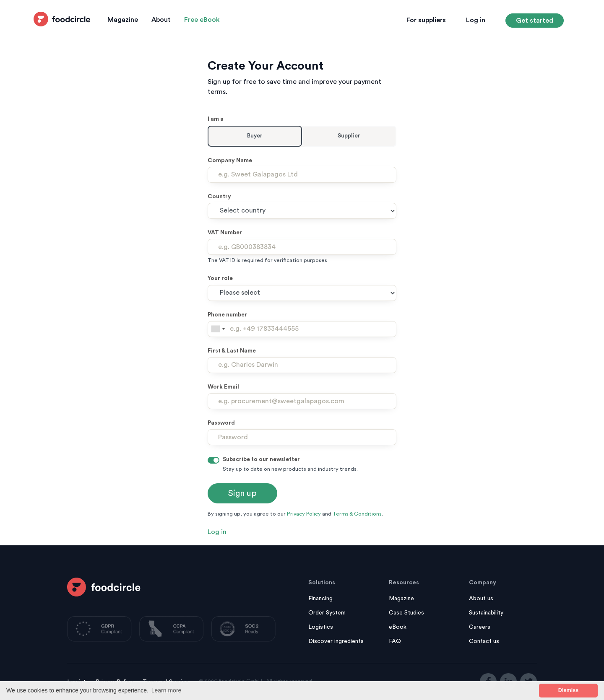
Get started (535, 21)
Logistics (321, 627)
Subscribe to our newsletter (261, 459)
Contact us (484, 641)
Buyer (255, 136)
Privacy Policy (304, 514)
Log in (476, 20)
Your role (220, 278)
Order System (327, 613)
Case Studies (406, 613)
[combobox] (218, 329)
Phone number (227, 315)
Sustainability (486, 613)
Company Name (230, 161)
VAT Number (225, 233)
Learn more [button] (167, 690)
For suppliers (426, 20)
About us (481, 599)
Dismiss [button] (568, 690)
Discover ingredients (336, 641)
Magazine (123, 20)
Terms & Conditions (357, 514)
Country (219, 197)
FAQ (395, 641)
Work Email (223, 387)
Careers (480, 627)
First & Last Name (232, 351)
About (161, 20)
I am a (216, 119)
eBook (398, 627)
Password (221, 423)
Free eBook (202, 20)
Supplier (349, 136)
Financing (320, 599)
